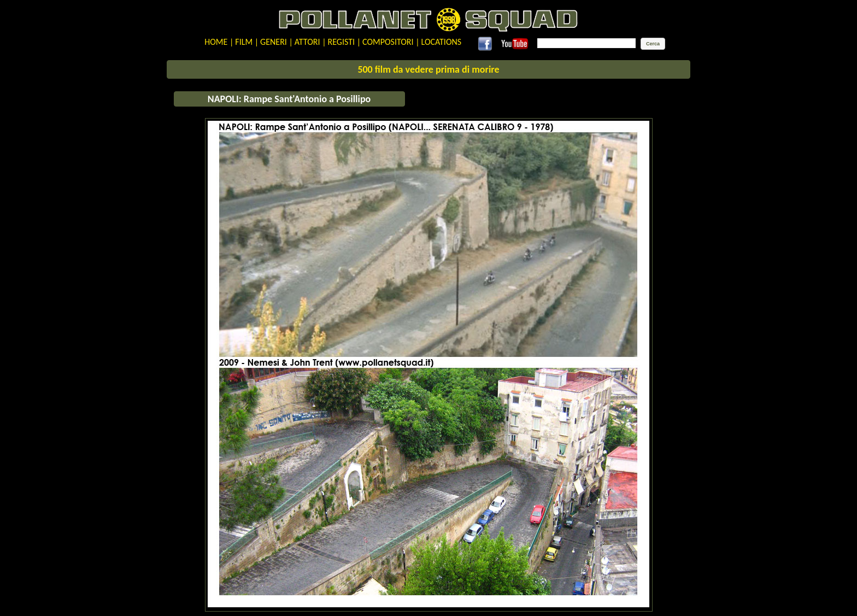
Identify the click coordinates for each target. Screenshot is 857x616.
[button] (653, 44)
